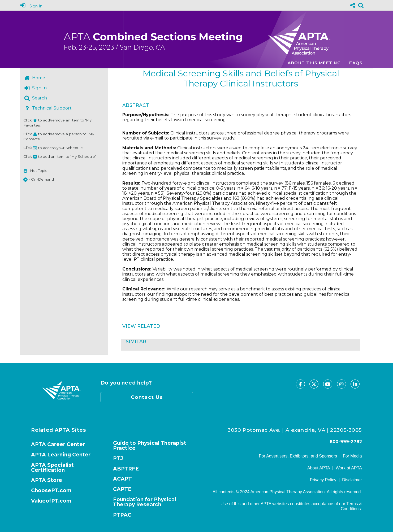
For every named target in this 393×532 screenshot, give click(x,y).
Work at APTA (349, 468)
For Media (352, 456)
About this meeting (314, 63)
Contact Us (147, 397)
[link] (361, 5)
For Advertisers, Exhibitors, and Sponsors (298, 456)
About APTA (319, 468)
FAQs (356, 63)
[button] (25, 180)
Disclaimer (352, 480)
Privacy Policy (323, 480)
